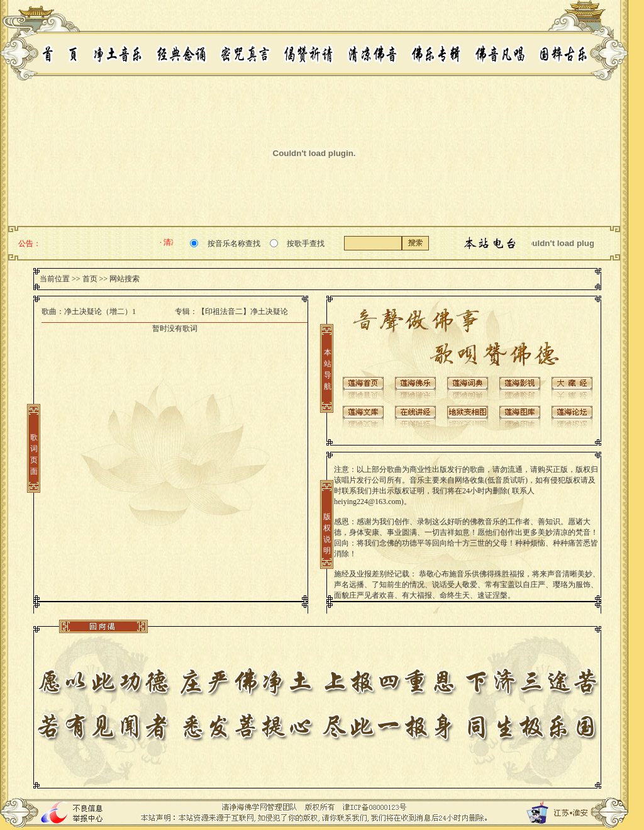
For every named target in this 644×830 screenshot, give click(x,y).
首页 (90, 279)
